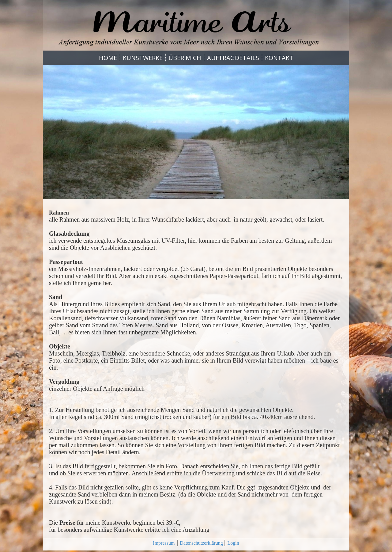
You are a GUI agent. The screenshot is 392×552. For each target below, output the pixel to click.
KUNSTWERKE (143, 58)
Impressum (164, 543)
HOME (108, 58)
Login (233, 543)
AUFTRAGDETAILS (233, 58)
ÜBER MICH (185, 58)
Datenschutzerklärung (202, 543)
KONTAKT (279, 58)
